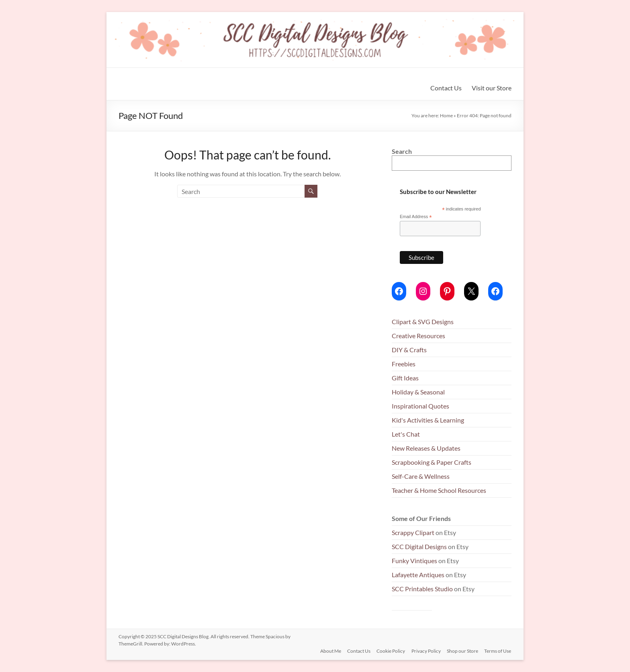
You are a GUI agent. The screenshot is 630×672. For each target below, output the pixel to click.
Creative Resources (418, 336)
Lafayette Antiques (418, 575)
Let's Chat (406, 434)
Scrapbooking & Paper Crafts (432, 462)
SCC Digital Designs (419, 546)
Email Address (416, 217)
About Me (329, 651)
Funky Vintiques (415, 561)
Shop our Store (462, 651)
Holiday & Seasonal (418, 392)
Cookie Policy (390, 651)
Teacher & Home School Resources (439, 490)
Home (446, 115)
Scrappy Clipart (413, 532)
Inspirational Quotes (420, 406)
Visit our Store (492, 88)
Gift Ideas (405, 378)
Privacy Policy (426, 651)
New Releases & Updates (426, 448)
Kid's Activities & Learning (428, 420)
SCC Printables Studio (422, 589)
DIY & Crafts (409, 350)
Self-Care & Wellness (421, 476)
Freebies (404, 364)
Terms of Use (498, 651)
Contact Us (446, 88)
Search (402, 151)
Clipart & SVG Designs (423, 322)
